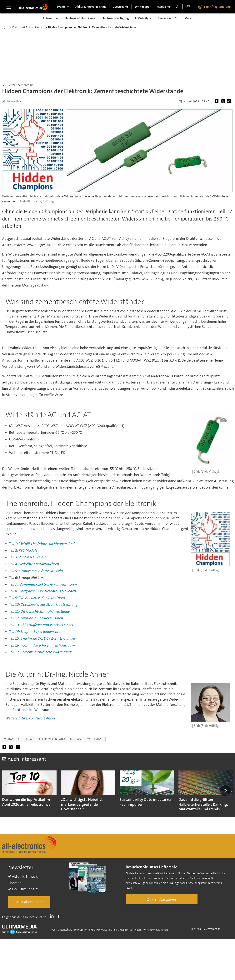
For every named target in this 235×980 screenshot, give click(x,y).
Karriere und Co (168, 18)
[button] (225, 791)
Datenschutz (65, 930)
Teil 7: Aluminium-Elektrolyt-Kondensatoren (43, 584)
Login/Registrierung (217, 7)
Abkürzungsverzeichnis (91, 7)
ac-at (30, 739)
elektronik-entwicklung (55, 739)
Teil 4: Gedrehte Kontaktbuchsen (34, 564)
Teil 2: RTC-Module (23, 550)
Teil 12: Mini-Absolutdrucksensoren (36, 618)
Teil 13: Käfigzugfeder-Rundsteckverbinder (41, 625)
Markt (188, 18)
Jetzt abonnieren (29, 902)
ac (20, 739)
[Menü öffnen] (9, 7)
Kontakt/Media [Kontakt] (152, 930)
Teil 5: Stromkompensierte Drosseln (36, 571)
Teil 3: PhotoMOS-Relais (27, 557)
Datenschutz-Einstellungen (125, 930)
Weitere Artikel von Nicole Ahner (30, 718)
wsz (80, 739)
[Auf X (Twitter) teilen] (223, 101)
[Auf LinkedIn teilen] (230, 101)
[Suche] (177, 7)
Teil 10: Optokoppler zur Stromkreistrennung (43, 604)
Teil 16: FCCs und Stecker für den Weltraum (42, 645)
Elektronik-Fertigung (115, 18)
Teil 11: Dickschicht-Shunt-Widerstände (39, 611)
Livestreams (120, 7)
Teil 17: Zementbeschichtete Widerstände (41, 652)
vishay (9, 739)
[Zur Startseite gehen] (33, 7)
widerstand (95, 739)
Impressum (81, 930)
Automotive (50, 18)
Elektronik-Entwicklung (80, 18)
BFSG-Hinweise (98, 930)
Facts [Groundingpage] (165, 930)
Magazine (163, 7)
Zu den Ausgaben (162, 899)
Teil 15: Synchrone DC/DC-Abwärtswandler (42, 638)
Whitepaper (143, 7)
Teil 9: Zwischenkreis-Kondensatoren (37, 598)
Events (61, 7)
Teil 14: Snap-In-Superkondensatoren (37, 632)
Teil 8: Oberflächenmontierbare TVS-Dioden (42, 591)
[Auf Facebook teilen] (217, 101)
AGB (53, 930)
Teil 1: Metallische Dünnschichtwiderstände (43, 544)
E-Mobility (142, 18)
